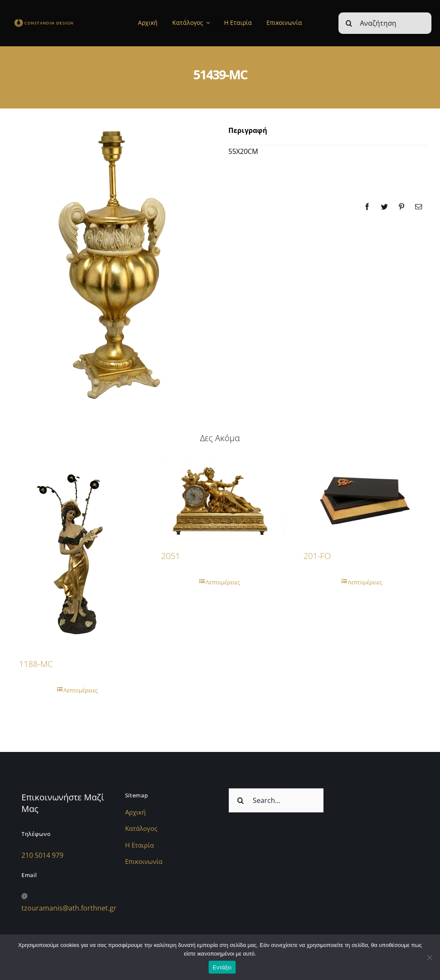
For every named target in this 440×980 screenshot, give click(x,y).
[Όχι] (429, 957)
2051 (171, 556)
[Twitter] (384, 207)
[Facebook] (367, 207)
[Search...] (276, 800)
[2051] (220, 499)
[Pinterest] (401, 207)
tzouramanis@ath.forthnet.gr (69, 908)
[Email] (419, 207)
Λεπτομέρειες (81, 690)
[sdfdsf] (55, 21)
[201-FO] (362, 499)
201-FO (317, 556)
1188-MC (36, 664)
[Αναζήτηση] (385, 23)
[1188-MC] (78, 553)
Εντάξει (222, 967)
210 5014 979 (42, 855)
